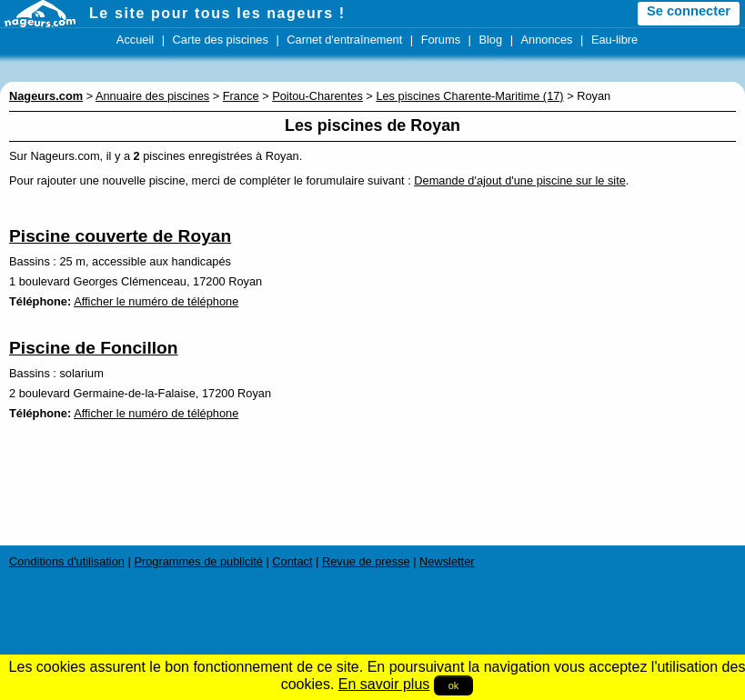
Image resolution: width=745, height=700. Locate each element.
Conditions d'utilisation (67, 561)
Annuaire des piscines (152, 96)
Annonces (547, 40)
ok (454, 685)
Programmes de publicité (198, 561)
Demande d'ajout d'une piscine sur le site (520, 180)
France (241, 96)
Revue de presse (366, 561)
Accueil (135, 40)
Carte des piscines (221, 40)
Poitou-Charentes (317, 96)
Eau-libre (614, 40)
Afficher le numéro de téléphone (156, 301)
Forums (441, 40)
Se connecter (689, 11)
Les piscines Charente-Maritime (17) (469, 96)
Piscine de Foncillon (94, 348)
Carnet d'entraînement (344, 40)
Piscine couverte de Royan (120, 236)
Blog (490, 40)
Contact (292, 561)
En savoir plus (384, 684)
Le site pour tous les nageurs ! (217, 13)
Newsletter (447, 561)
